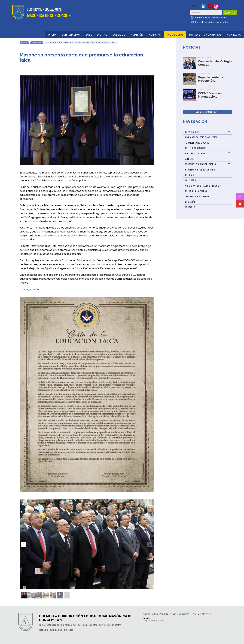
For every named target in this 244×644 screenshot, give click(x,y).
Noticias (155, 35)
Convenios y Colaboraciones (200, 164)
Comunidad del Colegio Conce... (215, 63)
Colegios (119, 35)
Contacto (234, 35)
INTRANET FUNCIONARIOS (205, 35)
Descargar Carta (29, 289)
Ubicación (190, 202)
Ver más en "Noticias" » (207, 112)
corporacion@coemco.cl (156, 621)
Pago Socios (175, 35)
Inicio (52, 35)
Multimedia (191, 180)
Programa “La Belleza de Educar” (203, 186)
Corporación (71, 35)
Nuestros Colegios (195, 153)
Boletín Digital (96, 35)
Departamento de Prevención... (211, 79)
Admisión (137, 35)
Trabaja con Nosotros (197, 196)
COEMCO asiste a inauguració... (210, 95)
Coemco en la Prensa (196, 191)
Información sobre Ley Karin (200, 169)
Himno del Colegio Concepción (201, 137)
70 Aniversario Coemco (197, 143)
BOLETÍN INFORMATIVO (195, 148)
